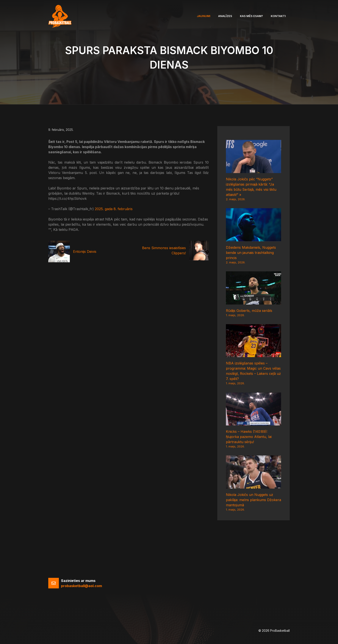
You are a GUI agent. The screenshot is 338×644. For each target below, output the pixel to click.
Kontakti (278, 16)
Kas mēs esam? (251, 16)
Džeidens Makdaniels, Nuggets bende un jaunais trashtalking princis (251, 253)
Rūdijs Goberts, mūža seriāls (249, 311)
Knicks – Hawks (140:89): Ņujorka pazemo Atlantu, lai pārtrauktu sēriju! (249, 437)
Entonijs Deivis (85, 252)
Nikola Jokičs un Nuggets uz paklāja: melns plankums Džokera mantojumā (253, 500)
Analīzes (225, 16)
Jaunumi (204, 16)
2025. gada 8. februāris (114, 209)
